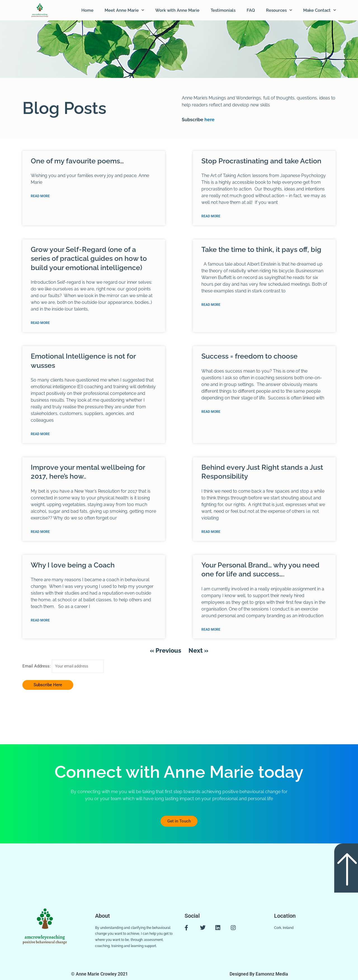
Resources (279, 10)
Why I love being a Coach (73, 566)
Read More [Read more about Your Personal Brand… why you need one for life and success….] (211, 631)
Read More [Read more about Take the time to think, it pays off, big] (211, 305)
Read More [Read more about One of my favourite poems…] (40, 196)
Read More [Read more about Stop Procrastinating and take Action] (211, 216)
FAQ (251, 10)
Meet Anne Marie (124, 10)
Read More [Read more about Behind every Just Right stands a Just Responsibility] (211, 533)
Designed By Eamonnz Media (259, 974)
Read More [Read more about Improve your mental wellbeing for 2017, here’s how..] (40, 533)
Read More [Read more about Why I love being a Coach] (40, 622)
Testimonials (223, 10)
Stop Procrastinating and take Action (261, 161)
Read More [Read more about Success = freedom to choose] (211, 412)
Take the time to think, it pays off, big (261, 250)
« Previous (166, 652)
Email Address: (37, 668)
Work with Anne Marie (177, 10)
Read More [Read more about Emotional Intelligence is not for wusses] (40, 435)
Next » (198, 652)
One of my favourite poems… (77, 161)
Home (87, 10)
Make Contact (320, 10)
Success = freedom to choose (249, 357)
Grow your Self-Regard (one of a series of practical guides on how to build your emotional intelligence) (89, 259)
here (209, 120)
